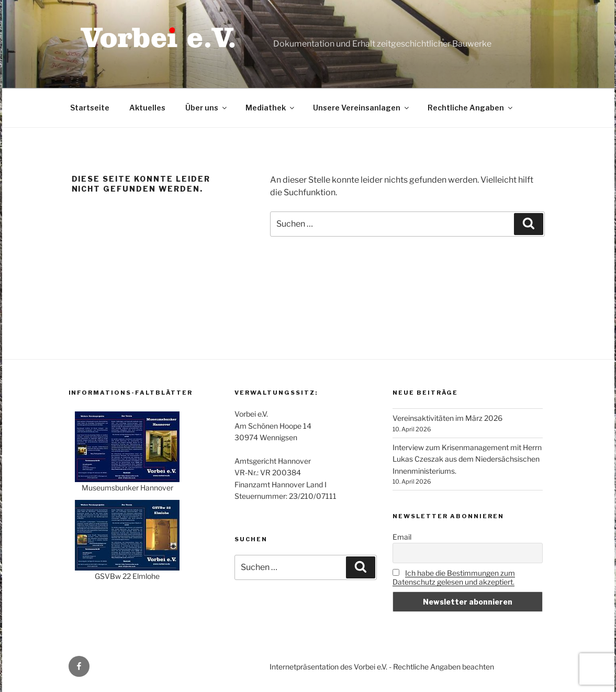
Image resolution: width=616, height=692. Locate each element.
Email (402, 537)
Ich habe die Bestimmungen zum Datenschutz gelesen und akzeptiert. (454, 577)
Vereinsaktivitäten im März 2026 (447, 418)
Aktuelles (147, 108)
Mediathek (271, 108)
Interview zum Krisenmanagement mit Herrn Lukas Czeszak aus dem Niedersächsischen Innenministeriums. (467, 459)
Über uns (207, 108)
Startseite (90, 108)
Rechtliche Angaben (471, 108)
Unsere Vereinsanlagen (362, 108)
